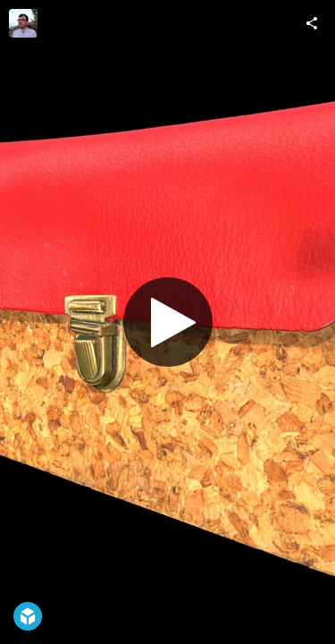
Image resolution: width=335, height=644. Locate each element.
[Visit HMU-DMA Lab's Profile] (23, 23)
